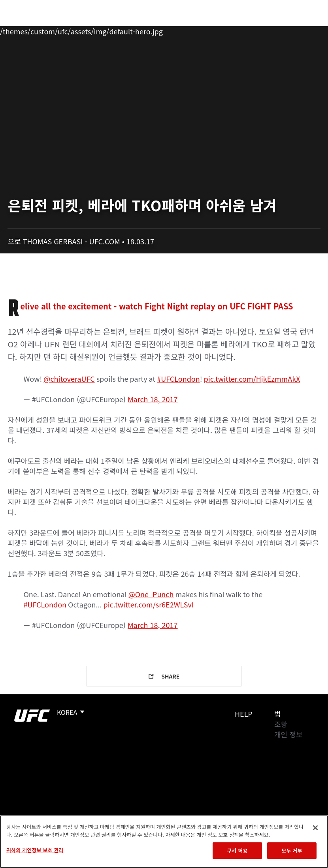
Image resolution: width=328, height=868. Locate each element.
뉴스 (116, 30)
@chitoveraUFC (69, 379)
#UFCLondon (178, 379)
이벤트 (23, 30)
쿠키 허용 (237, 850)
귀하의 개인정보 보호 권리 (35, 850)
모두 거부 (292, 850)
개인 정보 (288, 734)
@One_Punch (151, 594)
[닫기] (315, 828)
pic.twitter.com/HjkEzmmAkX (252, 379)
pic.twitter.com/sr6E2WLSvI (149, 604)
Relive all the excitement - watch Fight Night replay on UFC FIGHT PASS (156, 306)
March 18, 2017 (153, 399)
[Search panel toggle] (302, 30)
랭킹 (53, 30)
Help (244, 714)
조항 (281, 724)
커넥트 (189, 30)
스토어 (282, 30)
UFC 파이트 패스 (236, 30)
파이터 (87, 30)
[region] (164, 842)
